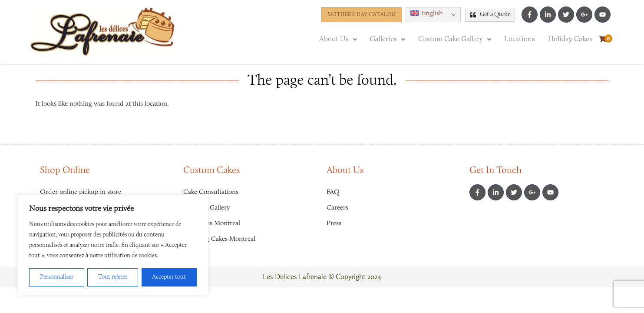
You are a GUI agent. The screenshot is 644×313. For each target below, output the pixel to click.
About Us (338, 39)
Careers (337, 208)
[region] (113, 245)
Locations (520, 39)
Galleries (388, 39)
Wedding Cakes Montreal (219, 239)
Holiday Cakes (570, 39)
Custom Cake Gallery (455, 39)
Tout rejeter (113, 277)
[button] (433, 15)
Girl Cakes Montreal (212, 223)
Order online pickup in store (81, 192)
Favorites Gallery (206, 208)
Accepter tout (169, 277)
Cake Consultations (211, 192)
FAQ (333, 192)
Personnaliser (57, 277)
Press (334, 223)
